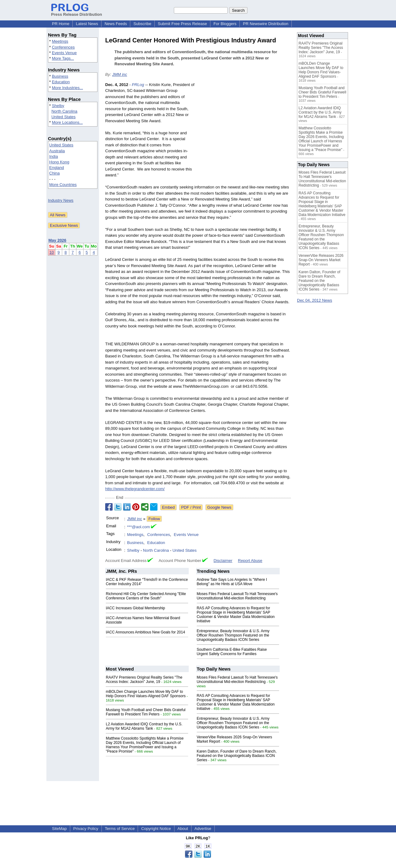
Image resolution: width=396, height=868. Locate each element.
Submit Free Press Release (182, 24)
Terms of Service (120, 829)
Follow (154, 519)
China (54, 173)
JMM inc (119, 74)
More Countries (63, 185)
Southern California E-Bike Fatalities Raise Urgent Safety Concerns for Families (232, 652)
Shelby (58, 106)
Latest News (87, 24)
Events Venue (64, 53)
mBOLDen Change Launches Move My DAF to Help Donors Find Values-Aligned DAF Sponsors (146, 694)
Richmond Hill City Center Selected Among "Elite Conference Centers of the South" (146, 596)
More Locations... (67, 122)
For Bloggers (225, 24)
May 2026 (58, 240)
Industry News (61, 200)
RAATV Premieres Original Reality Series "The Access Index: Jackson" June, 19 (144, 680)
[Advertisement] (244, 127)
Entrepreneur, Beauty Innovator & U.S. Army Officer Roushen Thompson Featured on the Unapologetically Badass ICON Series (233, 635)
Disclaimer (223, 561)
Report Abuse (250, 561)
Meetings (60, 41)
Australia (57, 151)
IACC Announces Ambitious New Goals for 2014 (145, 632)
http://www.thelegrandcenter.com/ (135, 489)
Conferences (63, 47)
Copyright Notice (156, 829)
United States (63, 117)
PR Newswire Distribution (266, 24)
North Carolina (64, 111)
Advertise (203, 829)
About (183, 829)
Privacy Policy (86, 829)
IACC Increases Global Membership (135, 608)
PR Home (61, 24)
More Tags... (63, 58)
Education (61, 82)
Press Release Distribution (77, 12)
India (54, 156)
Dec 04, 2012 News (314, 300)
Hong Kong (59, 162)
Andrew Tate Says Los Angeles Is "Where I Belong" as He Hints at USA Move (232, 582)
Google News (219, 507)
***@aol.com (139, 527)
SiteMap (59, 829)
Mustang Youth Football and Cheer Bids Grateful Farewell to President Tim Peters (146, 712)
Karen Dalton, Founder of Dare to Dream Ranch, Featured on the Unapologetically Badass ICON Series (237, 756)
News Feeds (116, 24)
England (57, 168)
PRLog (138, 85)
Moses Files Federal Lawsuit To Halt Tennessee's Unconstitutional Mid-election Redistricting (237, 596)
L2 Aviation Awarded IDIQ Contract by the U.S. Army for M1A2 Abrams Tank (144, 726)
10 (52, 252)
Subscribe (142, 24)
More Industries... (67, 88)
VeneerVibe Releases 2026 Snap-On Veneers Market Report (321, 260)
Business (60, 76)
